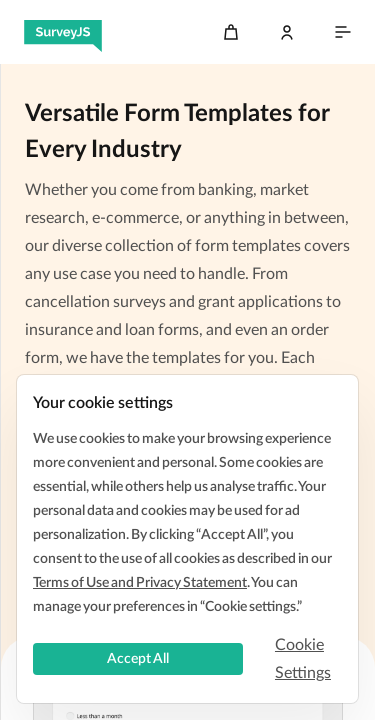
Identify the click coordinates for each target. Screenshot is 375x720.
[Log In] (287, 32)
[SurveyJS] (63, 32)
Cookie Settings (303, 659)
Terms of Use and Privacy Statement (140, 583)
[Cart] (231, 32)
